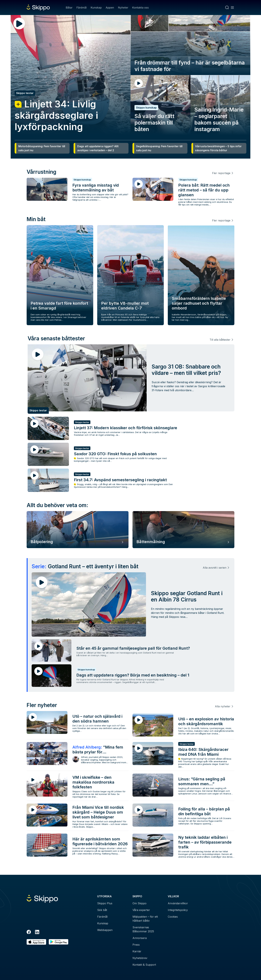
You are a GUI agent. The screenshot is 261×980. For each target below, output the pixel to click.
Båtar (69, 8)
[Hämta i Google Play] (59, 942)
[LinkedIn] (37, 932)
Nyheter (123, 8)
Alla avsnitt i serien (215, 568)
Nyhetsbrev (140, 958)
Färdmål (81, 8)
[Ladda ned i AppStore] (36, 942)
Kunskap (96, 8)
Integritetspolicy (178, 910)
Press (136, 945)
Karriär (137, 951)
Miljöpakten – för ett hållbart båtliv (145, 919)
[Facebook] (29, 932)
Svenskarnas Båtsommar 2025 (143, 929)
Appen (110, 8)
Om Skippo (139, 903)
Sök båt (102, 910)
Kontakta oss (140, 8)
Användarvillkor (178, 903)
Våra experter (141, 910)
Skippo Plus (105, 903)
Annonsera (140, 938)
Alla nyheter (223, 706)
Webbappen (105, 930)
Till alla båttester (220, 340)
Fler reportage (221, 173)
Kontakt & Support (144, 965)
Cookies (173, 917)
